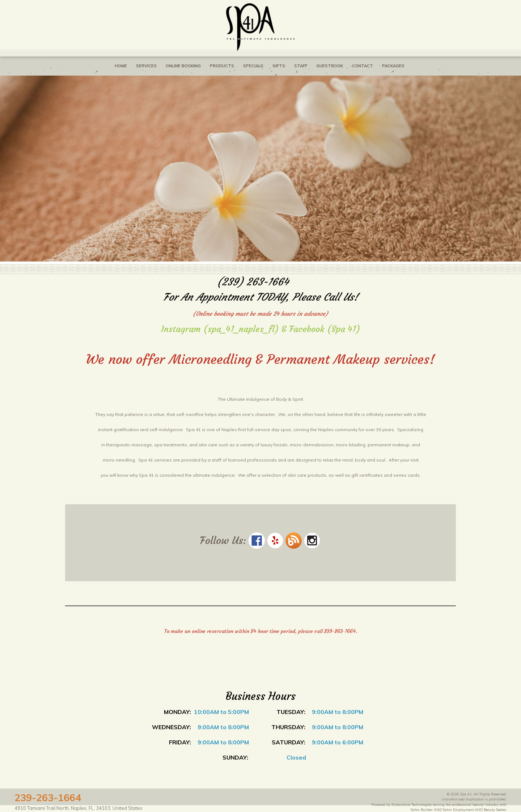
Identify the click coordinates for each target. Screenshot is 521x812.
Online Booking (183, 66)
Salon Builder (422, 809)
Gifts (279, 66)
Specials (253, 66)
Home (121, 66)
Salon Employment (458, 809)
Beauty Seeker (495, 809)
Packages (393, 66)
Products (222, 66)
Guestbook (330, 66)
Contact (363, 66)
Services (146, 66)
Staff (301, 66)
